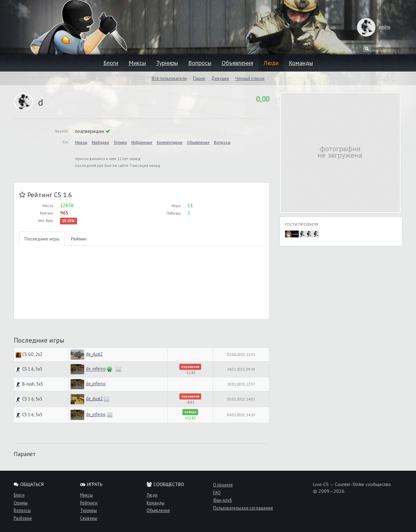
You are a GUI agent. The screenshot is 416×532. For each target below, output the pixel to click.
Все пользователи (169, 78)
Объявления (237, 63)
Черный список (250, 78)
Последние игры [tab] (42, 239)
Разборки (100, 142)
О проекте (223, 485)
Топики (120, 142)
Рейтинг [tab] (79, 239)
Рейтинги (89, 503)
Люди (271, 63)
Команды (301, 63)
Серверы (89, 518)
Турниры (167, 63)
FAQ (217, 492)
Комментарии (170, 142)
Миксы (137, 63)
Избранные (142, 142)
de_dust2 (94, 354)
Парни (199, 78)
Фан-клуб (222, 500)
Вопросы (200, 63)
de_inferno (96, 369)
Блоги (111, 63)
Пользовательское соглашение (243, 508)
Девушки (220, 78)
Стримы (21, 503)
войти (378, 27)
